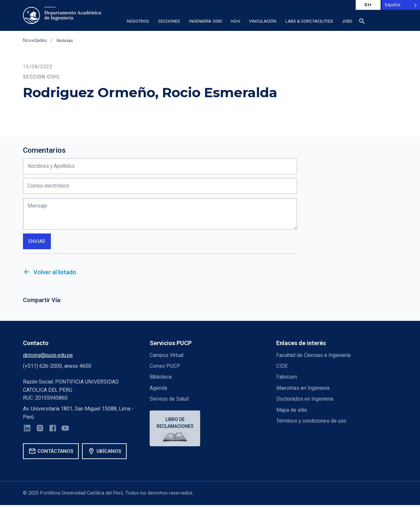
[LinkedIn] (27, 431)
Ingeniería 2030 (205, 21)
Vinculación (263, 21)
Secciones (169, 21)
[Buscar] (362, 22)
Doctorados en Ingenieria (305, 400)
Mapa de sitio (292, 411)
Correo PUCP (165, 368)
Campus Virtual (167, 357)
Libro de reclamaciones (176, 425)
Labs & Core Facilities (309, 21)
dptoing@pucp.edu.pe (48, 357)
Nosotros (138, 21)
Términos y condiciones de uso (312, 422)
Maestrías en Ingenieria (303, 390)
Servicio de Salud (170, 400)
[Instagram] (41, 431)
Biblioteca (161, 378)
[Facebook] (54, 431)
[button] (390, 23)
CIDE (282, 368)
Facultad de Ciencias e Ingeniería (314, 357)
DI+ (368, 5)
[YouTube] (67, 431)
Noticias (65, 41)
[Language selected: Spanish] (401, 5)
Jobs (347, 21)
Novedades (35, 41)
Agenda (158, 390)
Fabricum (287, 378)
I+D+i (236, 21)
